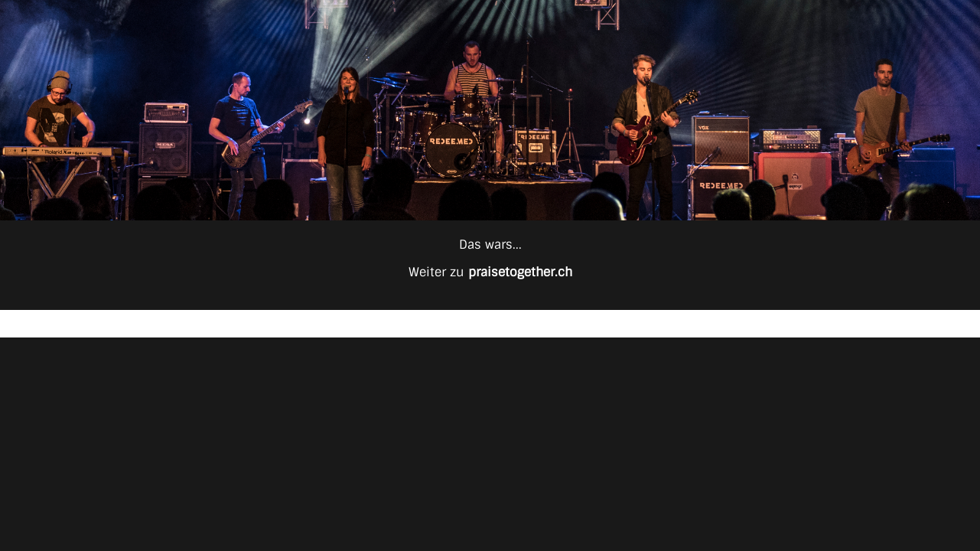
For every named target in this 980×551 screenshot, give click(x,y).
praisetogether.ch (520, 272)
